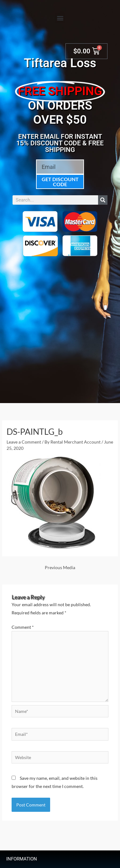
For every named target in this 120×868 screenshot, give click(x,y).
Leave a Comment (24, 442)
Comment (23, 627)
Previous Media (60, 567)
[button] (60, 18)
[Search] (103, 200)
